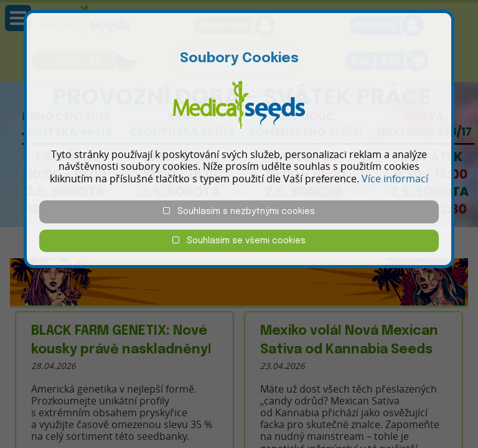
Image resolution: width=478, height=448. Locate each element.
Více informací (395, 179)
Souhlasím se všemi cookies (239, 240)
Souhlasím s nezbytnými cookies (239, 211)
